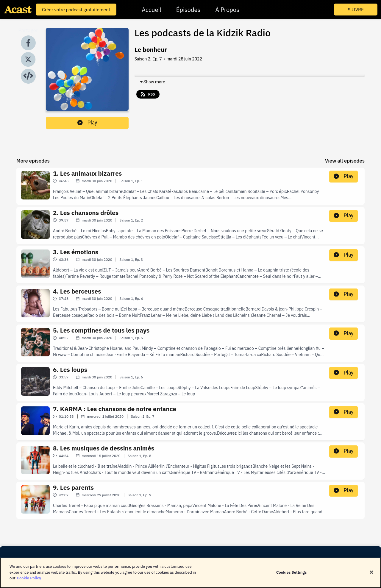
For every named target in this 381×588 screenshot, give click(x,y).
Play (87, 123)
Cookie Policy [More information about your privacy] (29, 582)
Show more (152, 82)
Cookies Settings (291, 576)
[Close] (371, 576)
